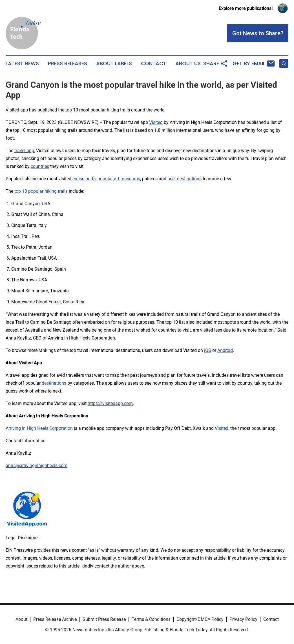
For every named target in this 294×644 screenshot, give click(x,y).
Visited (156, 122)
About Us (188, 63)
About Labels (114, 63)
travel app (24, 151)
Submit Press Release (104, 619)
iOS (208, 350)
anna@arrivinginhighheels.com (37, 466)
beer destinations (184, 179)
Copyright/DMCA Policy (200, 619)
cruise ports (84, 179)
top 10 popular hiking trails (41, 191)
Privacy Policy (243, 619)
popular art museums (119, 179)
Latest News (22, 63)
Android (225, 350)
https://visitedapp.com (110, 403)
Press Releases (68, 63)
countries (40, 166)
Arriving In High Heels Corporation (39, 428)
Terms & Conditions (151, 619)
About (21, 619)
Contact (154, 63)
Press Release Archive (55, 619)
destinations (54, 383)
